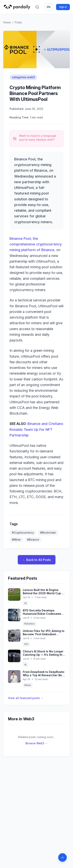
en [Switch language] (49, 7)
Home (7, 22)
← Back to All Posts (37, 560)
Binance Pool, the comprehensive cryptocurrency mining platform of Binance (36, 244)
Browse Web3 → (37, 743)
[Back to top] (62, 857)
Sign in (63, 7)
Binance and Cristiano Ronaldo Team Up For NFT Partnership (36, 429)
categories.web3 (23, 77)
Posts (18, 22)
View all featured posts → (26, 698)
